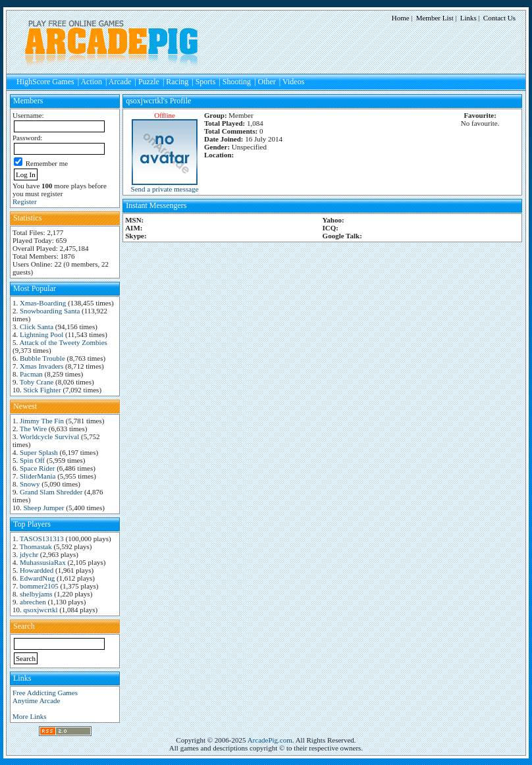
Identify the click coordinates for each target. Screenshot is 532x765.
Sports (206, 82)
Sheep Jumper (44, 508)
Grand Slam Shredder (51, 492)
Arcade (120, 82)
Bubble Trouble (42, 358)
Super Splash (39, 452)
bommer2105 (39, 586)
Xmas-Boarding (43, 303)
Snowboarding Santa (50, 311)
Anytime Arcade (36, 700)
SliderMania (38, 476)
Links (468, 18)
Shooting (237, 82)
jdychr (29, 554)
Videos (293, 82)
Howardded (37, 570)
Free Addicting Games (45, 693)
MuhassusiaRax (43, 562)
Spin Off (32, 460)
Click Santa (37, 327)
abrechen (33, 602)
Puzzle (149, 82)
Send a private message (165, 189)
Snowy (30, 484)
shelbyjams (36, 594)
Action (91, 82)
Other (267, 82)
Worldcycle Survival (49, 436)
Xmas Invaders (41, 366)
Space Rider (37, 468)
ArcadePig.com (270, 740)
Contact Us (499, 18)
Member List (435, 18)
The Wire (33, 429)
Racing (177, 82)
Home (401, 18)
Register (25, 201)
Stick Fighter (42, 390)
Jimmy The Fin (42, 421)
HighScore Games (45, 82)
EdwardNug (37, 578)
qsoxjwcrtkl (41, 610)
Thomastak (36, 546)
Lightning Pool (41, 334)
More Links (30, 716)
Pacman (31, 374)
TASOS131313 (42, 539)
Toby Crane (37, 382)
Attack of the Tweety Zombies (63, 342)
